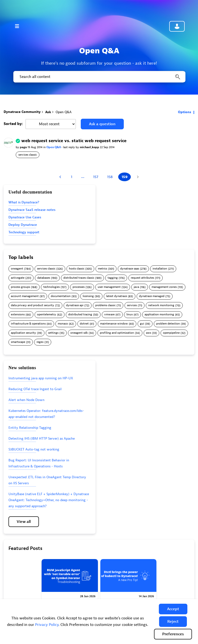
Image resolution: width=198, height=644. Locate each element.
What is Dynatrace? (24, 202)
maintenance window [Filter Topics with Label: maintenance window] (114, 324)
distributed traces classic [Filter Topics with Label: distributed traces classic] (79, 278)
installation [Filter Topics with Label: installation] (160, 269)
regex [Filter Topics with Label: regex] (40, 342)
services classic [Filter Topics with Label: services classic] (46, 269)
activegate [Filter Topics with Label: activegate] (18, 278)
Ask (48, 112)
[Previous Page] (61, 177)
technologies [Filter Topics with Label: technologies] (51, 287)
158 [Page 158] (110, 177)
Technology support (24, 232)
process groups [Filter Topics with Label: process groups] (20, 287)
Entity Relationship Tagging (30, 428)
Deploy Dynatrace (23, 225)
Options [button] (185, 112)
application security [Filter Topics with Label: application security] (23, 333)
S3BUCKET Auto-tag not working (34, 449)
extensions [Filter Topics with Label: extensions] (18, 315)
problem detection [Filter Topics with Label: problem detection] (168, 324)
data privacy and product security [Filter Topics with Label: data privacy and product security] (33, 305)
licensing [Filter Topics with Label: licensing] (88, 296)
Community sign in (177, 26)
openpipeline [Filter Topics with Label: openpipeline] (171, 333)
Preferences (173, 634)
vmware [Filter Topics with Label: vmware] (109, 315)
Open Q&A (54, 147)
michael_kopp (90, 147)
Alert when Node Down (26, 400)
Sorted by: (13, 124)
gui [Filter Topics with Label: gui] (142, 324)
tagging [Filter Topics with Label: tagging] (113, 278)
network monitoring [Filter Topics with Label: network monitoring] (161, 305)
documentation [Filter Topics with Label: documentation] (61, 296)
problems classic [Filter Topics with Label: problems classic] (105, 305)
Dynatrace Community (22, 112)
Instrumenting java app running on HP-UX (41, 378)
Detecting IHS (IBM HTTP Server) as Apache (42, 439)
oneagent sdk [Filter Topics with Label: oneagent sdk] (79, 333)
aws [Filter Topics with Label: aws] (149, 333)
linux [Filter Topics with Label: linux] (130, 315)
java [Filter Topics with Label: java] (136, 287)
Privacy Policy (47, 625)
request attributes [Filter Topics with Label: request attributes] (142, 278)
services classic (28, 155)
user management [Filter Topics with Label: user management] (109, 287)
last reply (69, 147)
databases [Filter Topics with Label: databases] (44, 278)
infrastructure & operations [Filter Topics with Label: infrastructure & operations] (28, 324)
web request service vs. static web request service (74, 141)
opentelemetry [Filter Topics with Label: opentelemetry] (47, 315)
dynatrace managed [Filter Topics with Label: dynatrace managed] (152, 296)
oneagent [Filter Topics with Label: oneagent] (17, 269)
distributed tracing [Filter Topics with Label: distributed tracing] (80, 315)
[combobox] (99, 77)
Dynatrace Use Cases (25, 217)
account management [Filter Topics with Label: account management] (25, 296)
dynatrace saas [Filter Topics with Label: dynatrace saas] (130, 269)
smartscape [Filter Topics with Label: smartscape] (18, 342)
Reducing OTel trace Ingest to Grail (35, 389)
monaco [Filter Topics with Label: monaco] (63, 324)
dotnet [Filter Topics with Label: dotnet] (84, 324)
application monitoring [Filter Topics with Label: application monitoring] (159, 315)
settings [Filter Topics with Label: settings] (53, 333)
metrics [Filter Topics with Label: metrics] (103, 269)
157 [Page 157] (96, 177)
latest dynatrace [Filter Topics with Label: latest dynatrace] (117, 296)
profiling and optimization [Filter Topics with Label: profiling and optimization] (117, 333)
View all (24, 522)
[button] (173, 609)
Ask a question (102, 124)
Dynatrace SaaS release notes (32, 210)
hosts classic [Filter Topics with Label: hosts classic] (77, 269)
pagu (24, 147)
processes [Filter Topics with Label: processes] (79, 287)
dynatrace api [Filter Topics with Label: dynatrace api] (75, 305)
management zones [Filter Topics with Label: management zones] (164, 287)
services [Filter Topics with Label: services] (132, 305)
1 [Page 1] (72, 177)
